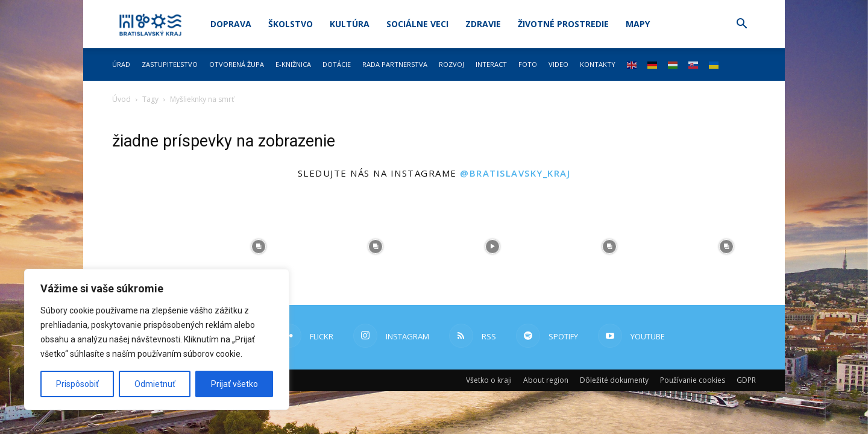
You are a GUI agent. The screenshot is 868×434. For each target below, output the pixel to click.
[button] (741, 25)
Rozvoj (451, 64)
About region (546, 380)
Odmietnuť (155, 384)
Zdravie (483, 24)
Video (558, 64)
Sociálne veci (417, 24)
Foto (528, 64)
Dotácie (337, 64)
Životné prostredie (563, 24)
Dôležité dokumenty (614, 380)
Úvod (121, 99)
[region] (157, 339)
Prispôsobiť (77, 384)
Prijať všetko (234, 384)
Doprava (231, 24)
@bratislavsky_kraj (515, 173)
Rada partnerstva (395, 64)
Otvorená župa (237, 64)
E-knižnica (293, 64)
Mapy (638, 24)
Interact (491, 64)
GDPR (746, 380)
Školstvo (291, 24)
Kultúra (350, 24)
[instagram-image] (142, 247)
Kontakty (598, 64)
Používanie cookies (693, 380)
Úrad (121, 64)
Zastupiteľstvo (170, 64)
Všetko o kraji (489, 380)
